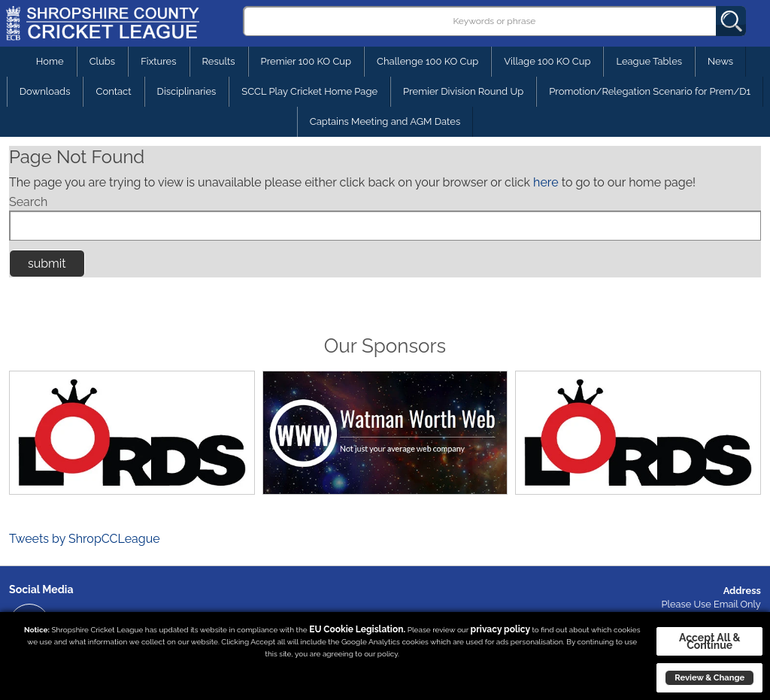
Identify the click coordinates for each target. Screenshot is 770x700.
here (546, 182)
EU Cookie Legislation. (357, 629)
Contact (113, 91)
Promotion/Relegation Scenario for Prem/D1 (650, 91)
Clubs (102, 61)
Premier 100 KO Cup (306, 61)
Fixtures (158, 61)
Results (219, 61)
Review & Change (709, 677)
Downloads (45, 91)
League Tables (649, 61)
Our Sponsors (385, 346)
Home (50, 61)
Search (28, 202)
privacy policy (500, 629)
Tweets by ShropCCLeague (85, 539)
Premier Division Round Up (463, 91)
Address (742, 591)
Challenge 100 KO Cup (427, 61)
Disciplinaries (187, 91)
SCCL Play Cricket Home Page (309, 91)
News (720, 61)
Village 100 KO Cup (547, 61)
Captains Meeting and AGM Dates (385, 121)
